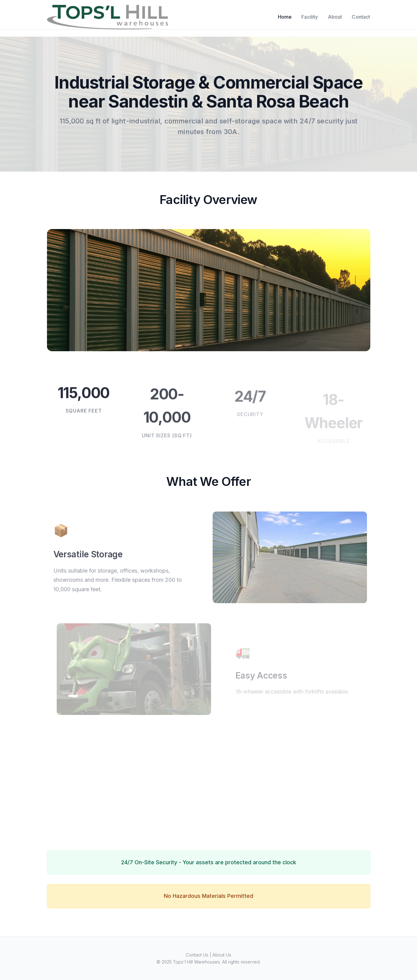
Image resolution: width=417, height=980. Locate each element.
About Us (222, 955)
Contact (361, 17)
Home (285, 17)
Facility (310, 17)
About (335, 17)
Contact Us (197, 955)
